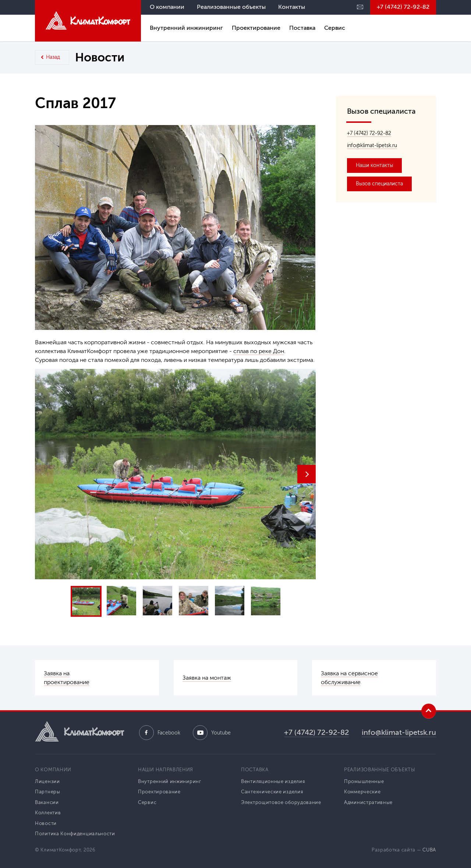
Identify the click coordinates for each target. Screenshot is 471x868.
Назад (53, 57)
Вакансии (47, 802)
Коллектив (48, 813)
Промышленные (364, 781)
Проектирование (256, 28)
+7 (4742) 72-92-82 (403, 7)
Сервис (335, 28)
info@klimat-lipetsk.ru (372, 145)
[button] (307, 474)
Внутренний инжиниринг (186, 28)
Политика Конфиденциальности (75, 834)
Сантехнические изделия (272, 792)
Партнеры (48, 792)
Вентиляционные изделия (273, 781)
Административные (368, 802)
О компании (167, 7)
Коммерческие (362, 792)
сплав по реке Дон (259, 351)
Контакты (292, 7)
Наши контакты (374, 165)
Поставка (302, 28)
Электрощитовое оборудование (281, 802)
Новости (46, 823)
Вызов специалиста (379, 184)
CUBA (429, 850)
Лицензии (47, 781)
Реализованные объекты (231, 7)
